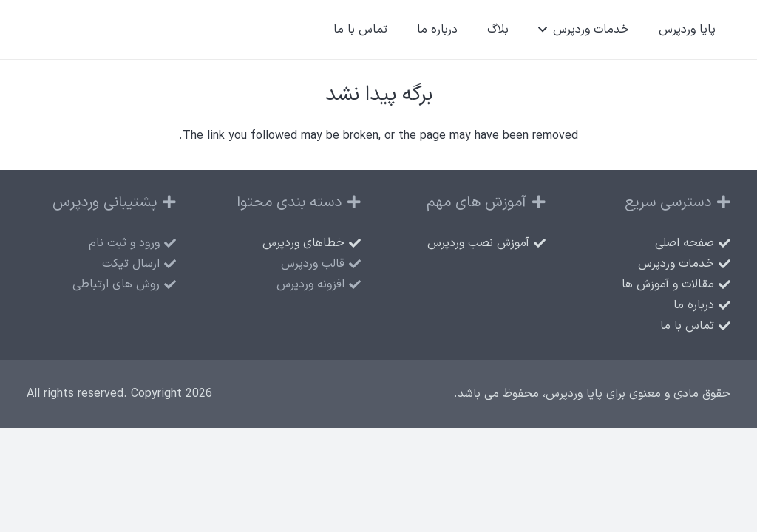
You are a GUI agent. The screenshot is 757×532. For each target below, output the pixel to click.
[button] (546, 30)
